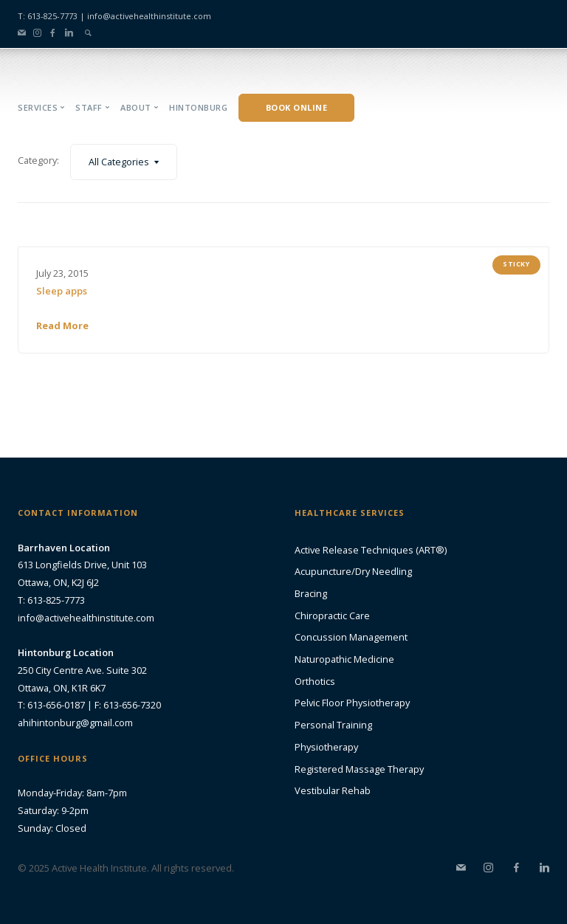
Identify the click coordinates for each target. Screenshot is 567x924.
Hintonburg (198, 107)
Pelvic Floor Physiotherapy (352, 703)
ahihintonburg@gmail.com (75, 723)
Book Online (297, 107)
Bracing (311, 593)
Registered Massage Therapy (359, 769)
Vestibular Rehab (333, 790)
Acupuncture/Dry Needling (353, 571)
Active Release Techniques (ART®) (371, 550)
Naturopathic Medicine (344, 659)
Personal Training (333, 725)
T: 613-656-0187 (51, 705)
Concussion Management (351, 637)
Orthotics (315, 681)
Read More (62, 325)
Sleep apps (62, 291)
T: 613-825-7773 (48, 16)
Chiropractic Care (332, 616)
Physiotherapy (326, 747)
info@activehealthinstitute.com (149, 16)
